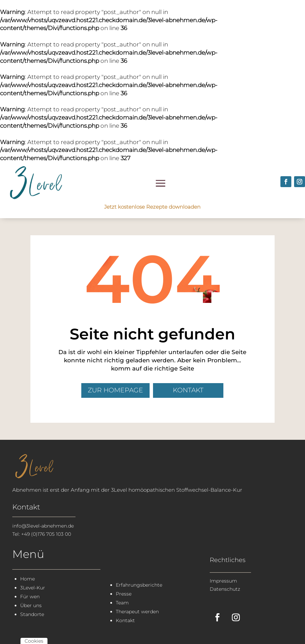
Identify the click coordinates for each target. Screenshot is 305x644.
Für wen (30, 597)
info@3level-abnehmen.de (43, 526)
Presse (124, 594)
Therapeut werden (137, 612)
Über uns (31, 605)
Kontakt (188, 390)
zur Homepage (115, 390)
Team (122, 603)
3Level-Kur (33, 588)
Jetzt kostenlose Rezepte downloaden (152, 207)
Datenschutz (225, 589)
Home (27, 579)
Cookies (34, 641)
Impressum (223, 581)
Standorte (32, 614)
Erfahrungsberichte (139, 585)
